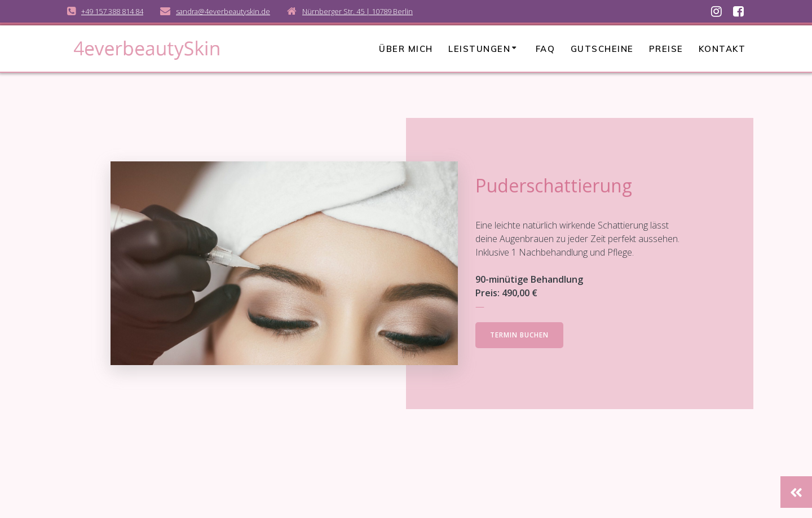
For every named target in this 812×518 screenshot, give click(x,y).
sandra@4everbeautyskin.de (223, 11)
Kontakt (722, 49)
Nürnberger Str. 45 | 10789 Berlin (358, 11)
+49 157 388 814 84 (112, 11)
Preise (666, 49)
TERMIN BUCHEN (519, 335)
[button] (796, 492)
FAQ (546, 49)
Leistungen (479, 49)
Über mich (406, 49)
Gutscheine (602, 49)
